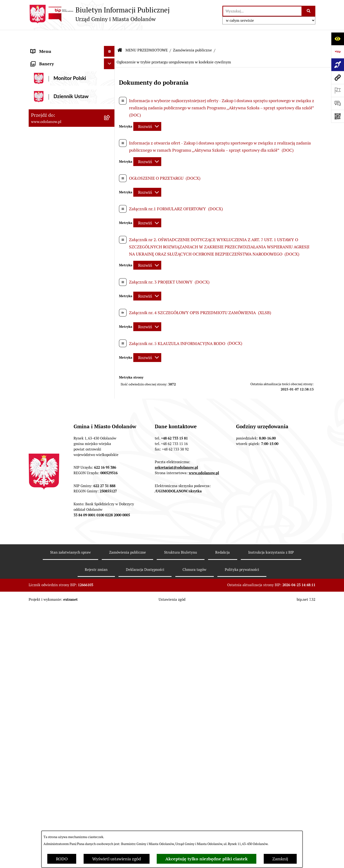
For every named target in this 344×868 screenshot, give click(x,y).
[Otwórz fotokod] (338, 116)
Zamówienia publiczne (192, 36)
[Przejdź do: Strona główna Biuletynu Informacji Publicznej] (120, 36)
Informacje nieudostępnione (58, 620)
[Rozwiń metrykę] (147, 112)
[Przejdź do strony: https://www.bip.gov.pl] (338, 52)
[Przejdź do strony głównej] (99, 14)
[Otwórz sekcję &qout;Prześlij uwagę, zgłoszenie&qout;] (338, 103)
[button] (110, 48)
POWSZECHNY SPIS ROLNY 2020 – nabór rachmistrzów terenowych (64, 725)
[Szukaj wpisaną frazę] (309, 11)
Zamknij (280, 859)
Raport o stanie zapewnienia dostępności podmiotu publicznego (64, 634)
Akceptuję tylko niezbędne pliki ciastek (207, 859)
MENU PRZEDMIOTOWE (54, 69)
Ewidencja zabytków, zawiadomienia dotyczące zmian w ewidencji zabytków (65, 672)
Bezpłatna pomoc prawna (55, 700)
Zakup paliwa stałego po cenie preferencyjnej (59, 651)
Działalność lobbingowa (53, 58)
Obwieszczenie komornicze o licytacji (66, 689)
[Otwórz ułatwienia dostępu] (338, 39)
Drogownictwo (45, 711)
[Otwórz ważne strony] (338, 90)
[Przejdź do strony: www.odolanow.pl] (338, 78)
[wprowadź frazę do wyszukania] (262, 11)
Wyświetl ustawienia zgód (117, 859)
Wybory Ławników (48, 756)
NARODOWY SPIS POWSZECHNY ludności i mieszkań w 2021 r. (63, 742)
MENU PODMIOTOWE (52, 48)
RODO (62, 859)
